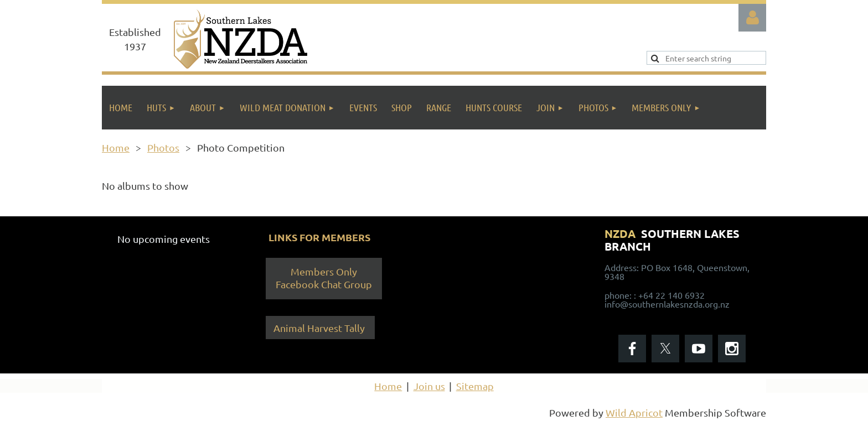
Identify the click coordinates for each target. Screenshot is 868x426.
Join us (429, 386)
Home (116, 147)
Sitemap (475, 386)
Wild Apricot (634, 412)
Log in (752, 18)
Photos (163, 147)
